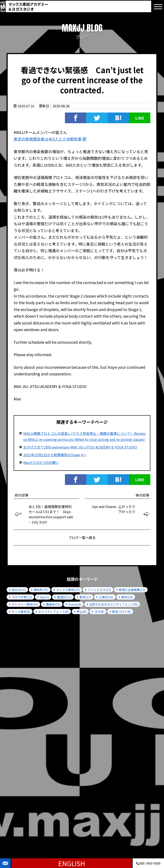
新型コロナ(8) (122, 612)
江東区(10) (106, 597)
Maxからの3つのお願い (41, 462)
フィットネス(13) (99, 590)
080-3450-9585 (148, 863)
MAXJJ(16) (19, 590)
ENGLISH (72, 863)
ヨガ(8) (99, 612)
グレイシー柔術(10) (25, 604)
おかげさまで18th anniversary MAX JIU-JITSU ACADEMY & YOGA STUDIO (80, 447)
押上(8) (82, 612)
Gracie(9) (75, 604)
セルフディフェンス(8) (53, 612)
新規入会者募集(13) (132, 590)
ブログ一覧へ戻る (82, 538)
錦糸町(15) (41, 590)
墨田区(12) (64, 597)
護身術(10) (53, 604)
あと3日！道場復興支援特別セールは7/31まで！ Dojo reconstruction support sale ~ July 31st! (51, 514)
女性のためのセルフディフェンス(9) (113, 604)
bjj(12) (45, 597)
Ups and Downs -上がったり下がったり (114, 509)
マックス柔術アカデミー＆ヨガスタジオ (28, 7)
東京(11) (85, 597)
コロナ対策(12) (22, 597)
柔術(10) (127, 597)
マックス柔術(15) (68, 590)
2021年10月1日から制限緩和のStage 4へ (55, 455)
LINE (140, 118)
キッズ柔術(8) (21, 612)
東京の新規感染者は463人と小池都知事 (48, 139)
